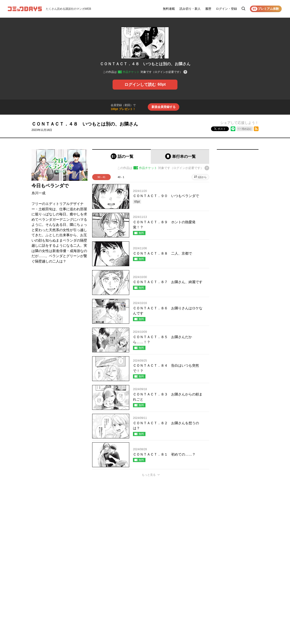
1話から (202, 177)
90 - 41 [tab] (101, 177)
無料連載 (169, 9)
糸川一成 (38, 193)
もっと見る (149, 475)
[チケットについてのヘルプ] (185, 72)
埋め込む (247, 129)
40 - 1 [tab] (121, 177)
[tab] (121, 157)
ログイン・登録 (226, 9)
